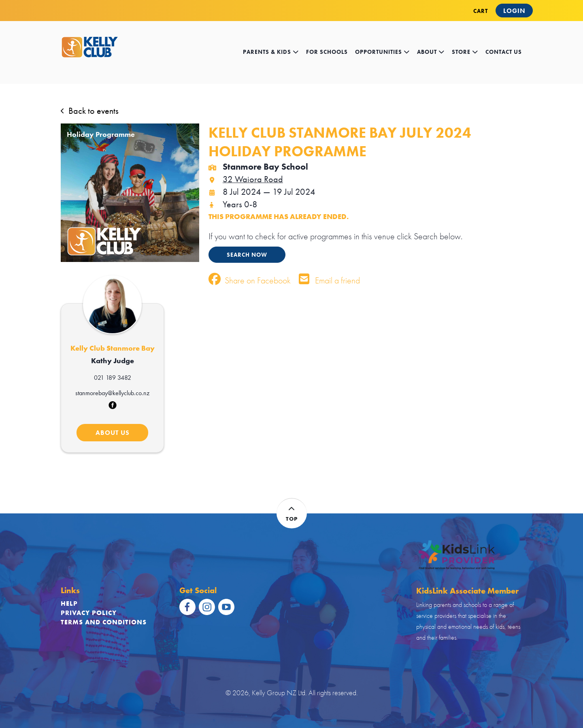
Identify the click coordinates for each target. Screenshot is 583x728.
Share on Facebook (250, 280)
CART (481, 11)
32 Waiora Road (246, 179)
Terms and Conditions (104, 622)
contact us (504, 52)
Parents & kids (271, 52)
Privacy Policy (89, 613)
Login (514, 11)
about (431, 52)
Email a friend (329, 280)
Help (69, 603)
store (465, 52)
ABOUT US (113, 433)
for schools (327, 52)
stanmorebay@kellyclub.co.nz (112, 393)
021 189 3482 (113, 378)
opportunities (382, 52)
